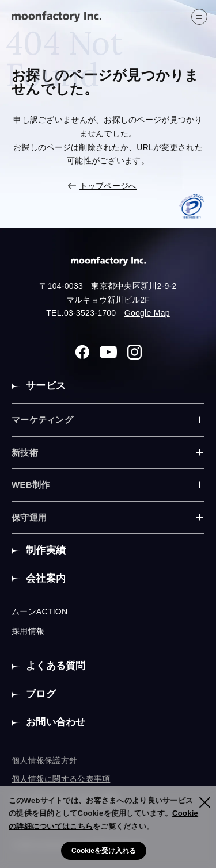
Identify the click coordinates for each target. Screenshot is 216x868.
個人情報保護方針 (44, 760)
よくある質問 (56, 666)
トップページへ (108, 186)
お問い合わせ (56, 722)
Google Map (147, 313)
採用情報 (28, 631)
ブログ (41, 694)
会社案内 (46, 578)
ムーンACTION (39, 611)
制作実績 (46, 550)
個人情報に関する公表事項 (61, 779)
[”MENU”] (199, 17)
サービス (46, 386)
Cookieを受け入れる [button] (104, 851)
